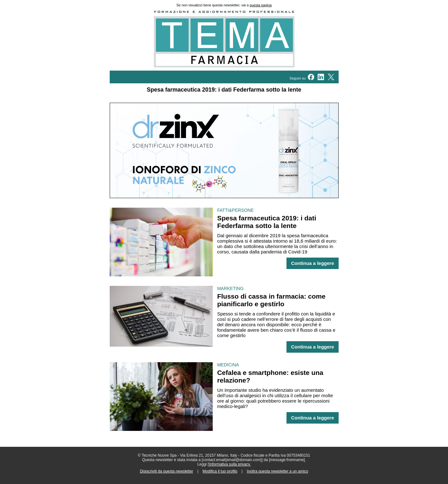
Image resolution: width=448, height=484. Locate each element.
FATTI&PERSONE (235, 210)
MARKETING (230, 288)
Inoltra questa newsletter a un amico (277, 471)
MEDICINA (228, 365)
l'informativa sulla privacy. (229, 464)
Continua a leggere (312, 263)
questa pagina (261, 5)
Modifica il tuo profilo (220, 471)
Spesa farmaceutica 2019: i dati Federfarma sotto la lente (267, 222)
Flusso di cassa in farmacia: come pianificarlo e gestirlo (271, 300)
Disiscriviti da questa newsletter (166, 471)
